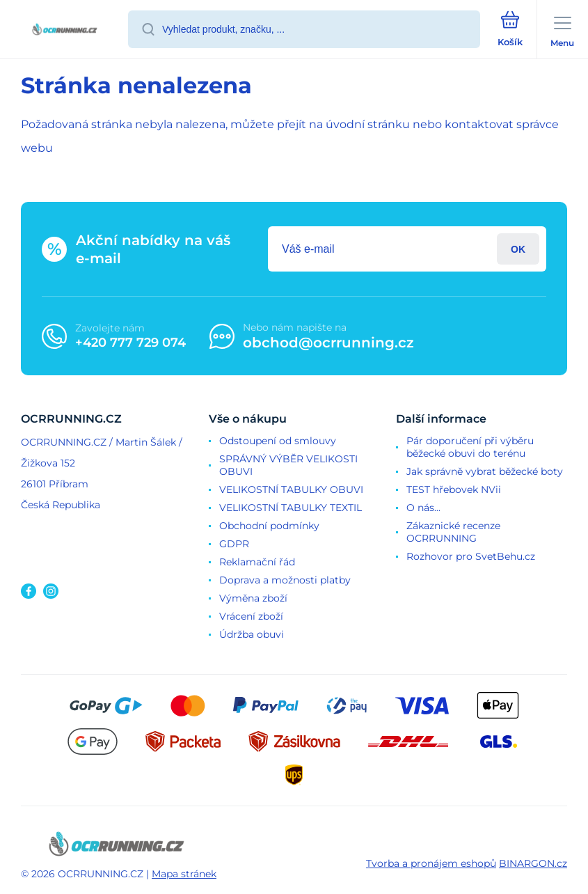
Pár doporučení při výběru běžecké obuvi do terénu (470, 447)
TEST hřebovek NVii (454, 489)
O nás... (423, 508)
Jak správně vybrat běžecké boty (485, 471)
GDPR (234, 544)
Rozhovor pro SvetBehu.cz (471, 556)
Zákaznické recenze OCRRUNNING (453, 532)
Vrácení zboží (251, 616)
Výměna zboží (253, 598)
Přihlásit (518, 249)
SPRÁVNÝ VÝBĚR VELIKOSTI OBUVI (288, 465)
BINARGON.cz (533, 863)
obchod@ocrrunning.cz (328, 343)
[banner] (65, 30)
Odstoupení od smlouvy (278, 441)
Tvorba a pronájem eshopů (431, 863)
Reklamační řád (257, 562)
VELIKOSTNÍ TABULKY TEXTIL (291, 508)
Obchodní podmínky (269, 526)
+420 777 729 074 (130, 343)
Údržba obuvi (252, 634)
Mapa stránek (184, 874)
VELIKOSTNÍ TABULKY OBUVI (291, 489)
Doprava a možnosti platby (285, 580)
